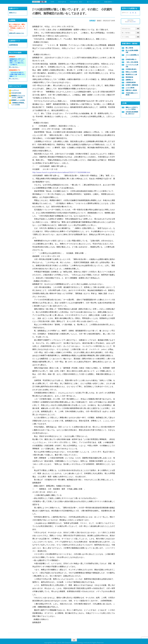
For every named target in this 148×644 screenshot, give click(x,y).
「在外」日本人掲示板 (132, 62)
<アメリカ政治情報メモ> (132, 56)
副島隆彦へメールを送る (18, 100)
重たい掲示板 (129, 48)
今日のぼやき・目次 (76, 2)
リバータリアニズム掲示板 (132, 66)
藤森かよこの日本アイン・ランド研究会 (132, 108)
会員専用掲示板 (13, 45)
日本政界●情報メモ (131, 59)
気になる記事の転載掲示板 (132, 51)
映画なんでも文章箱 (131, 72)
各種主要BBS (108, 2)
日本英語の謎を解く (131, 69)
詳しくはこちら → (14, 67)
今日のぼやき (62, 2)
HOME (52, 2)
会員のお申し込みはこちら (17, 33)
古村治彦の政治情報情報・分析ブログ (132, 113)
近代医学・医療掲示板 (132, 85)
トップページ (15, 90)
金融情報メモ (129, 80)
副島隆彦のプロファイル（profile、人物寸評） (18, 97)
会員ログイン (13, 13)
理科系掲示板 (129, 77)
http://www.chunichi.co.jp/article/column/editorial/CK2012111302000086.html (62, 172)
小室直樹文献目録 (131, 82)
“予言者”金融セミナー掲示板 (132, 94)
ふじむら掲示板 (130, 88)
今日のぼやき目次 (16, 93)
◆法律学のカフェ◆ (131, 74)
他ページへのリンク (93, 2)
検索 (138, 29)
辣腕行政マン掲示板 (131, 90)
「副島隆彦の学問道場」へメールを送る (18, 104)
